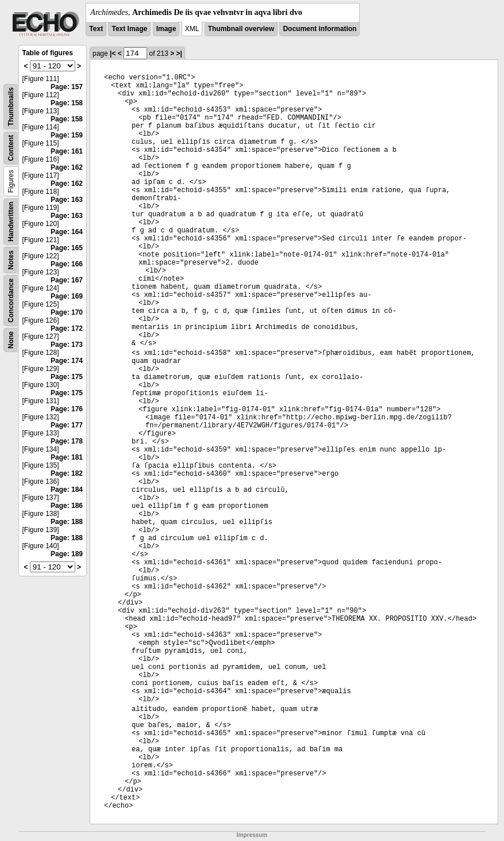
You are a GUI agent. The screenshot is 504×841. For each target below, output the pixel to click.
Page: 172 (67, 328)
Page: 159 (67, 135)
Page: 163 (67, 200)
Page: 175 (67, 377)
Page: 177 (67, 425)
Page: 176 (67, 409)
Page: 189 (67, 554)
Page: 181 (67, 457)
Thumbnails (11, 107)
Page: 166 (67, 264)
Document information (320, 29)
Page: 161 (67, 151)
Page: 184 (67, 490)
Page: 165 (67, 248)
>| (179, 53)
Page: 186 (67, 506)
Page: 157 (67, 87)
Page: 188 (67, 522)
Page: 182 (67, 473)
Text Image (129, 29)
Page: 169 (67, 296)
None (11, 340)
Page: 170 (67, 312)
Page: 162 (67, 167)
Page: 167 (67, 280)
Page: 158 (67, 103)
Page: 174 (67, 361)
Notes (11, 260)
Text (96, 29)
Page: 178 (67, 441)
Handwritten (11, 222)
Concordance (11, 301)
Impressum (252, 835)
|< (113, 53)
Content (11, 148)
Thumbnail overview (241, 29)
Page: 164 (67, 232)
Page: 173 (67, 345)
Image (166, 29)
